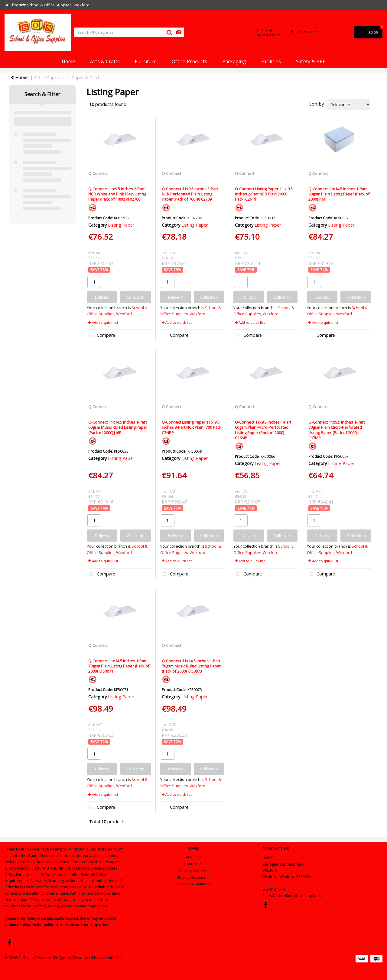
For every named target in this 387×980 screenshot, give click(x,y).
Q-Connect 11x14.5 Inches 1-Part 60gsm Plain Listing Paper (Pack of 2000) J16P (339, 194)
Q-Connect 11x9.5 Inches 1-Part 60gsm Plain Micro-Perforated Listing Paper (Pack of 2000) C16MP (263, 430)
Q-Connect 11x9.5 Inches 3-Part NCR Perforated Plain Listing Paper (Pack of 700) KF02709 (190, 194)
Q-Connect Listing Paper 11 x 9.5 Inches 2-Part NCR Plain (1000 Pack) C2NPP (264, 194)
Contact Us (193, 864)
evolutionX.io (111, 958)
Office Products (189, 61)
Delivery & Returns (193, 871)
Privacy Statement (193, 877)
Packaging (234, 61)
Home (68, 61)
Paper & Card (85, 78)
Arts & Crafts (105, 61)
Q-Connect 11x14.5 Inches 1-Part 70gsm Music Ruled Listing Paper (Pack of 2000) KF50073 (191, 666)
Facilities (271, 61)
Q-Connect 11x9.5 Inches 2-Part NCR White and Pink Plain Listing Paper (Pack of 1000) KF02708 (117, 194)
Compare (101, 336)
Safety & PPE (311, 61)
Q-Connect (98, 173)
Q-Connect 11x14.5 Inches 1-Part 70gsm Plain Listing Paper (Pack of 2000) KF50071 (119, 666)
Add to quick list (103, 322)
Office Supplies (49, 78)
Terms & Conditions (193, 884)
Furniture (146, 61)
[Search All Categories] (129, 32)
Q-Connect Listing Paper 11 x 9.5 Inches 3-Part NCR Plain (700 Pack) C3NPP (192, 427)
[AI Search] (179, 32)
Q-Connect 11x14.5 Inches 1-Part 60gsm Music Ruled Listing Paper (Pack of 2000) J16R (118, 427)
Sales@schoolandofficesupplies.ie (293, 896)
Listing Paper (121, 225)
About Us (193, 857)
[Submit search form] (169, 32)
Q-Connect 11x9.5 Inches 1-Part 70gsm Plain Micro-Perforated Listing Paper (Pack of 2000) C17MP (337, 430)
